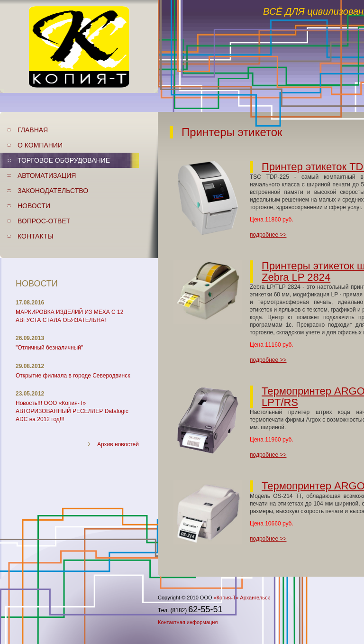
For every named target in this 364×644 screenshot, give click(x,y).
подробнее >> (268, 235)
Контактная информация (188, 622)
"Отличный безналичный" (49, 348)
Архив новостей (118, 444)
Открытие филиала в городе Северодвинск (73, 376)
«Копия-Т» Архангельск (242, 598)
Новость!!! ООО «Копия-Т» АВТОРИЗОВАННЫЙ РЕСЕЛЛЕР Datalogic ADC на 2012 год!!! (72, 411)
